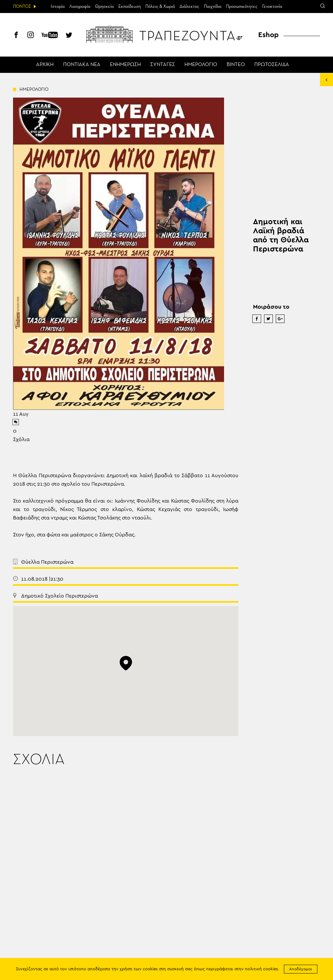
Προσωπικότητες (242, 7)
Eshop (268, 35)
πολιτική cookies (261, 969)
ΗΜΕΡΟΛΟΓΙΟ (201, 65)
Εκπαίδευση (130, 7)
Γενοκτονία (272, 7)
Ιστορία (58, 7)
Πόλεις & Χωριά (160, 7)
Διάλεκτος (189, 7)
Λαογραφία (80, 7)
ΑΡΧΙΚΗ (45, 65)
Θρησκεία (104, 7)
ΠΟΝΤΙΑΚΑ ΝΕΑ (82, 65)
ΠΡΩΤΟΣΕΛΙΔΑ (272, 65)
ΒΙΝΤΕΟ (236, 65)
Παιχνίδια (213, 7)
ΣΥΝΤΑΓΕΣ (163, 65)
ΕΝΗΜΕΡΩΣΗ (125, 65)
